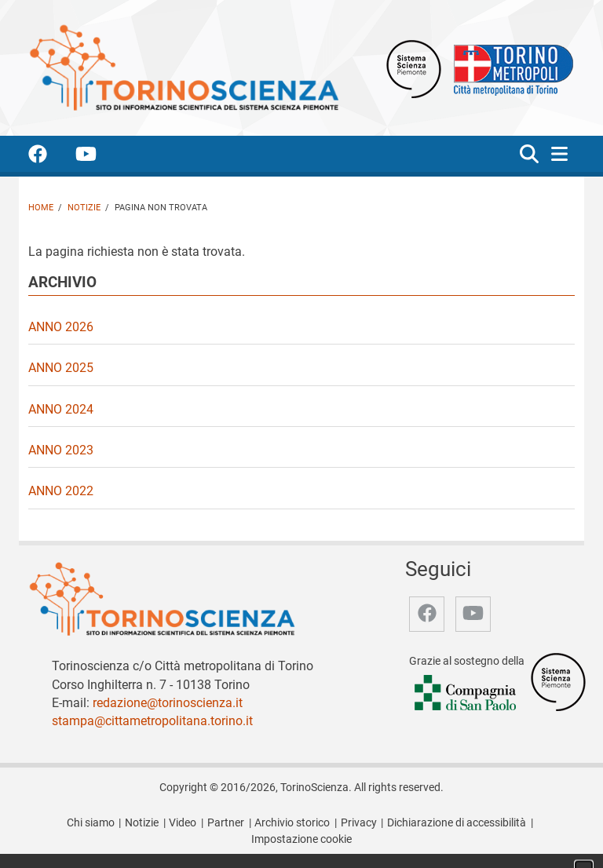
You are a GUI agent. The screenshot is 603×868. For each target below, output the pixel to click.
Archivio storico (292, 823)
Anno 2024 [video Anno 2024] (61, 409)
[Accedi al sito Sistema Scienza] (558, 682)
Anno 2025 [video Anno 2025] (61, 368)
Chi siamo (91, 823)
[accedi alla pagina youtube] (99, 157)
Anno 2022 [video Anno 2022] (61, 491)
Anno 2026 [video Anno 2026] (61, 327)
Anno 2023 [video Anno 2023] (61, 450)
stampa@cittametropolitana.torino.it (152, 721)
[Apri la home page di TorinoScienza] (184, 67)
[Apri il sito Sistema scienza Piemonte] (414, 68)
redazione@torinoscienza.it (168, 703)
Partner (226, 823)
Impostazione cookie (301, 839)
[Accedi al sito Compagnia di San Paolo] (466, 693)
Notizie (84, 208)
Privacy (359, 823)
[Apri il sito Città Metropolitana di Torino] (510, 68)
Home (41, 208)
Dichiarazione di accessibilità (457, 823)
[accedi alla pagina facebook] (50, 157)
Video (183, 823)
